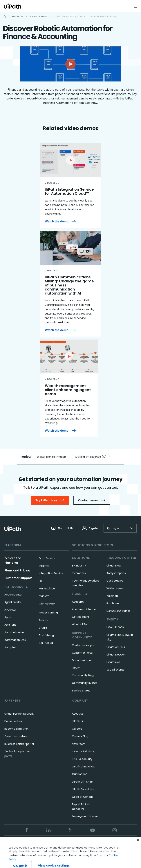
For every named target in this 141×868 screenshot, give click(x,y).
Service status (81, 691)
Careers (77, 729)
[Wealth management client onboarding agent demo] (69, 388)
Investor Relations (83, 751)
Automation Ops (15, 640)
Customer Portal (83, 653)
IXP (41, 581)
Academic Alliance (84, 609)
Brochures (113, 603)
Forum (76, 668)
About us (78, 714)
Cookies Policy (89, 843)
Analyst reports (116, 573)
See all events (115, 670)
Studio (43, 628)
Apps (8, 617)
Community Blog (83, 675)
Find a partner (13, 721)
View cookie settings (115, 843)
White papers (115, 588)
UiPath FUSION (115, 627)
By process (79, 573)
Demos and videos (118, 611)
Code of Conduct (83, 797)
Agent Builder (13, 602)
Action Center (13, 595)
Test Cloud (46, 643)
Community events (85, 683)
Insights (44, 566)
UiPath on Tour (116, 647)
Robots (43, 620)
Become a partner (16, 729)
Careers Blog (80, 736)
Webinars (112, 596)
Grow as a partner (16, 736)
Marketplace (47, 589)
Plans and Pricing (17, 570)
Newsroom (79, 744)
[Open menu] (136, 6)
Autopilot (10, 647)
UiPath (113, 662)
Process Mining (48, 613)
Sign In (90, 528)
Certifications (81, 617)
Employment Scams (85, 816)
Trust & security (82, 759)
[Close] (138, 847)
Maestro (44, 596)
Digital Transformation (51, 457)
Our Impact (79, 774)
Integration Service (51, 573)
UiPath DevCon (116, 655)
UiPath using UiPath (84, 767)
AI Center (10, 610)
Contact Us (62, 528)
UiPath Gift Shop (82, 782)
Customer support (18, 578)
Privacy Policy (67, 843)
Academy (78, 602)
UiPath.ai (77, 721)
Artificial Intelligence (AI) (91, 457)
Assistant (10, 625)
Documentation (82, 660)
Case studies (115, 581)
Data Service (47, 558)
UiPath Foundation (84, 789)
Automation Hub (15, 632)
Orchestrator (47, 604)
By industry (79, 566)
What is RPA (79, 624)
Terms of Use (46, 843)
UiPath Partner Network (19, 714)
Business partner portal (19, 744)
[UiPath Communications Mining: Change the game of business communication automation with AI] (70, 284)
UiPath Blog (114, 566)
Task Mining (46, 635)
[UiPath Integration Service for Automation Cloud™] (70, 186)
